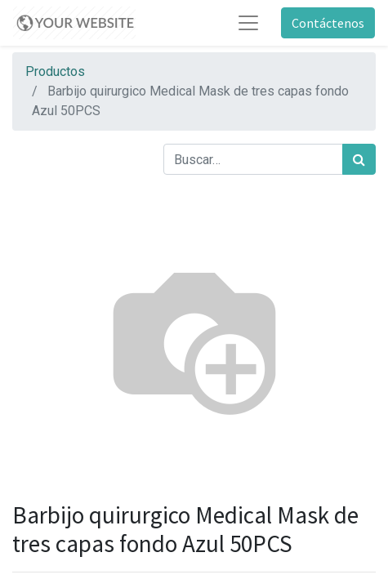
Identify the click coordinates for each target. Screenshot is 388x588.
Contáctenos (328, 23)
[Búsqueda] (359, 159)
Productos (55, 71)
